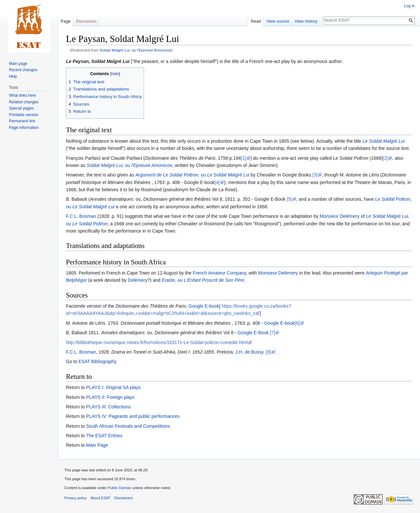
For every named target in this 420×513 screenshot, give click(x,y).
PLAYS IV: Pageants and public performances (133, 416)
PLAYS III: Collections (108, 407)
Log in (409, 6)
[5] (289, 199)
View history (306, 21)
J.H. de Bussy (249, 352)
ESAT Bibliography (97, 361)
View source (278, 21)
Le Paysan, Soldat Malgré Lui (98, 61)
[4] (217, 182)
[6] (297, 323)
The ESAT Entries (104, 436)
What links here (22, 95)
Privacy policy (75, 498)
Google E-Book (253, 333)
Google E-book (204, 306)
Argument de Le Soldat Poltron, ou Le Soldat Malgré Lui (192, 175)
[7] (273, 333)
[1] (243, 158)
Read (256, 21)
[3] (315, 175)
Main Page (97, 445)
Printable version (23, 115)
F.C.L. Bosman (81, 216)
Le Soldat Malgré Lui (384, 141)
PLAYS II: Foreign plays (110, 397)
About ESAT (101, 498)
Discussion (86, 21)
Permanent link (22, 121)
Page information (24, 128)
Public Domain (119, 488)
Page (66, 21)
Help (13, 76)
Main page (18, 64)
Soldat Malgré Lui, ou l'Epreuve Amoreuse (136, 50)
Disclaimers (124, 498)
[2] (386, 158)
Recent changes (23, 70)
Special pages (21, 108)
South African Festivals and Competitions (128, 426)
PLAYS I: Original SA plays (113, 387)
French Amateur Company (220, 273)
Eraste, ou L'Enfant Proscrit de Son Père (203, 280)
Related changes (24, 102)
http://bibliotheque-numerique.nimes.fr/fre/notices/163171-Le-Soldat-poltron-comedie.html (157, 342)
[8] (268, 352)
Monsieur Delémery (339, 216)
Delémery (137, 280)
